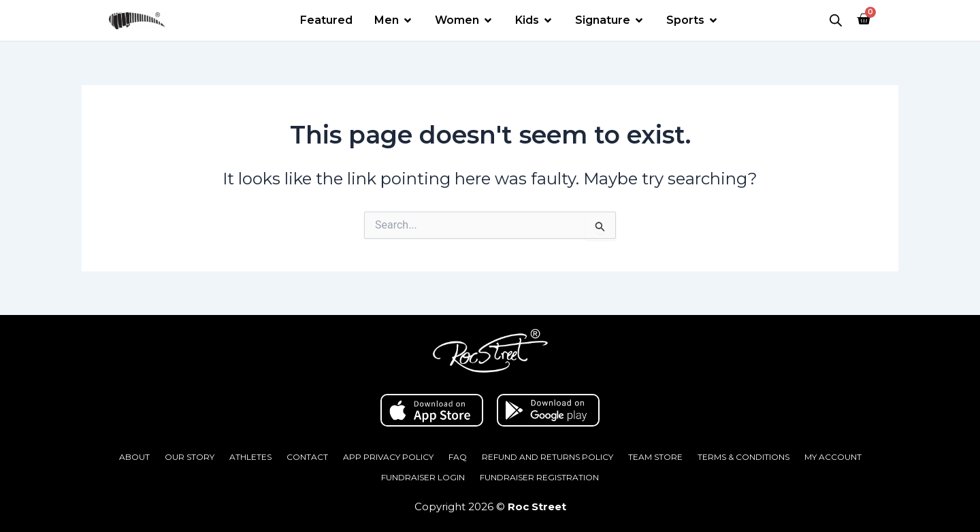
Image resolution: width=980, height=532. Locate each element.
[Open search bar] (836, 20)
